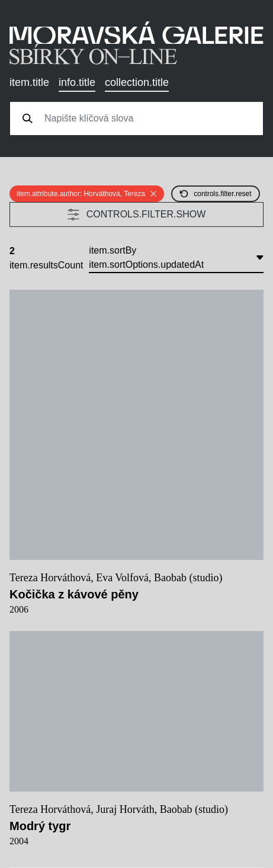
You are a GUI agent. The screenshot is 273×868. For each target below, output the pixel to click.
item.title (29, 82)
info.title (77, 82)
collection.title (137, 82)
